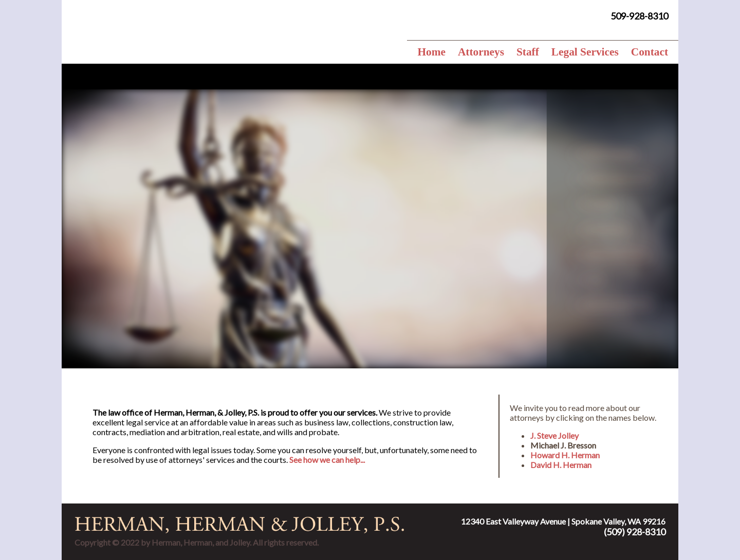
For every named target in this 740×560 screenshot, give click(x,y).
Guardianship (622, 229)
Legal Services (585, 52)
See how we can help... (327, 460)
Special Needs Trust (634, 304)
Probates (615, 204)
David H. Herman (561, 465)
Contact (650, 52)
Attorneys (481, 52)
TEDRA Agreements (635, 179)
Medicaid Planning (632, 254)
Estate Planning (626, 153)
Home (431, 52)
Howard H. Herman (565, 455)
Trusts (610, 279)
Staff (528, 52)
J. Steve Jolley (554, 435)
